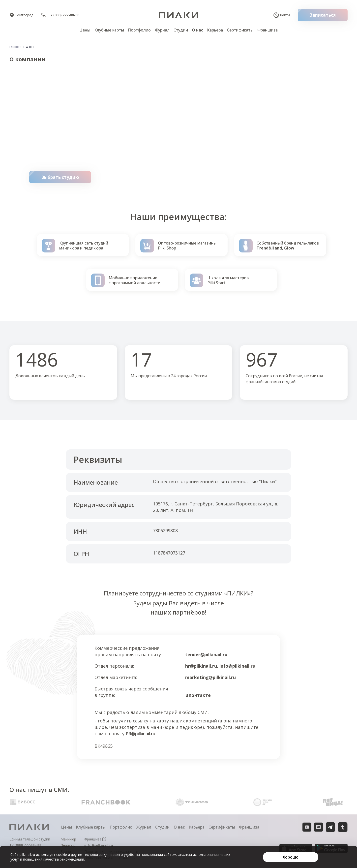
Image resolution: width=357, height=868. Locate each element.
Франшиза (268, 30)
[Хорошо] (291, 857)
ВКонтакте (198, 695)
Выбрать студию (66, 177)
